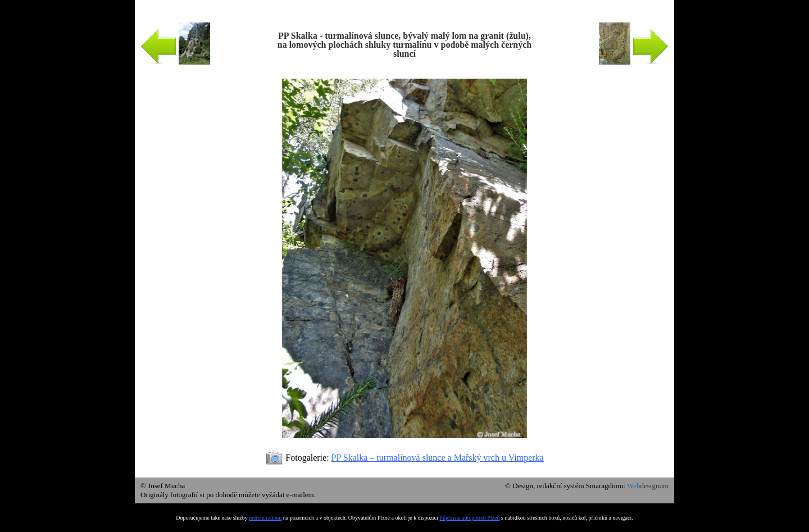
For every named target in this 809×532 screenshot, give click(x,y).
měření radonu (265, 518)
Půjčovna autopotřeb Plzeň (469, 518)
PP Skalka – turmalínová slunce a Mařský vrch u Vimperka (438, 458)
